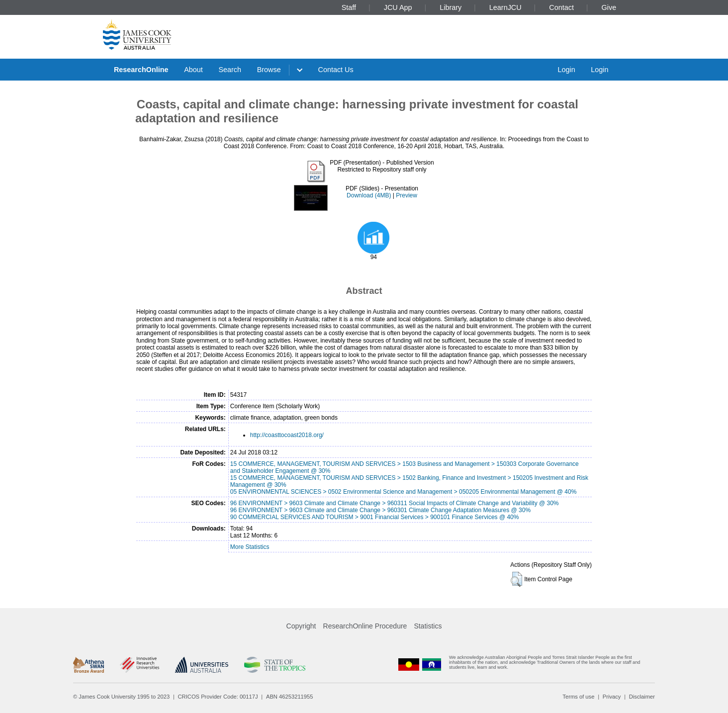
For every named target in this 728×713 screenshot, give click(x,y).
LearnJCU (505, 7)
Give (609, 7)
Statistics (428, 626)
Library (451, 7)
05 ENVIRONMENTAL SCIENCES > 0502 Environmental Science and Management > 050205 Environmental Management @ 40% (404, 492)
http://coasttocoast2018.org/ (287, 435)
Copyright (301, 626)
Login (566, 70)
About (193, 70)
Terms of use (578, 697)
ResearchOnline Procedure (365, 626)
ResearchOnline (141, 70)
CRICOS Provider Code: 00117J (218, 697)
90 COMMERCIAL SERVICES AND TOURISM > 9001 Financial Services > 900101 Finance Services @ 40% (375, 517)
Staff (349, 7)
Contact (561, 7)
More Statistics (250, 547)
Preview (407, 195)
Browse (269, 70)
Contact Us (336, 70)
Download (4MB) (369, 195)
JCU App (398, 7)
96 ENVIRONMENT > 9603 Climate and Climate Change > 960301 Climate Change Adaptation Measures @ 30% (380, 510)
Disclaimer (642, 697)
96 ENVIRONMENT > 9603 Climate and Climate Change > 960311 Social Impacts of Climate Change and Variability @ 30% (395, 503)
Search (230, 70)
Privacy (612, 697)
